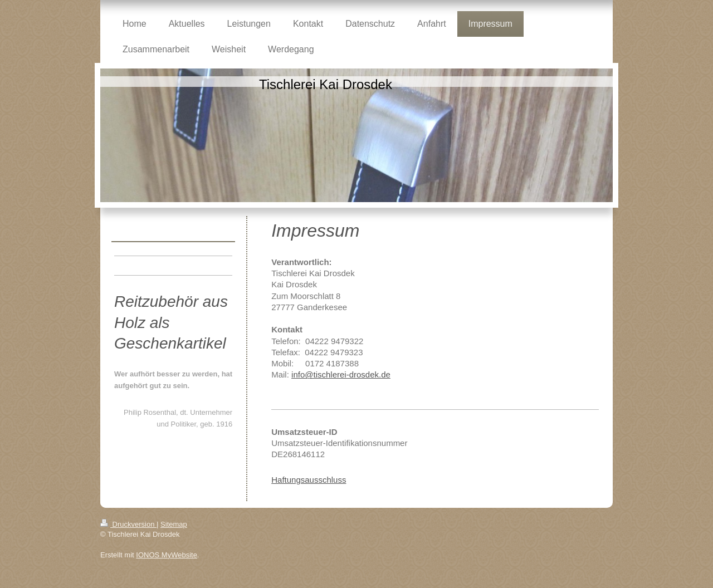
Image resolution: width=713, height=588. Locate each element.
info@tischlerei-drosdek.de (341, 374)
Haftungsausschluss (309, 480)
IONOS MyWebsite (167, 555)
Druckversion (128, 524)
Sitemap (174, 524)
